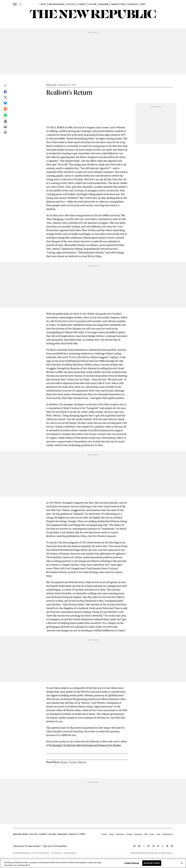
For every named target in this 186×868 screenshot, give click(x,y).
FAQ (146, 834)
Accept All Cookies (152, 863)
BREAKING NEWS (56, 4)
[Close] (182, 863)
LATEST (43, 4)
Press (152, 834)
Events (104, 834)
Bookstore (120, 834)
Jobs (158, 834)
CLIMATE (82, 4)
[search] (20, 4)
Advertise (138, 834)
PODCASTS (132, 4)
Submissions (168, 834)
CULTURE (92, 4)
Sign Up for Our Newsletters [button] (55, 846)
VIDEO (143, 4)
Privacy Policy (56, 853)
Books (64, 762)
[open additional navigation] (15, 4)
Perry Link (51, 85)
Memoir (82, 762)
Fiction (73, 762)
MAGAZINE (104, 4)
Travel (112, 834)
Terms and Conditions (41, 853)
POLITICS (71, 4)
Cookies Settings (70, 853)
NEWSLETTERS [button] (118, 4)
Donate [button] (129, 834)
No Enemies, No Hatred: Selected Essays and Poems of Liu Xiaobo (85, 745)
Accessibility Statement (22, 853)
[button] (5, 86)
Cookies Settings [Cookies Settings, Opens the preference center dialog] (132, 863)
